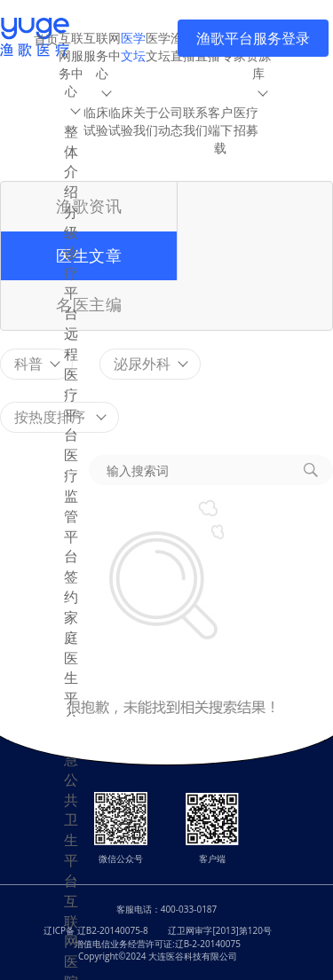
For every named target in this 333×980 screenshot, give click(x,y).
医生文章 (89, 255)
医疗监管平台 (71, 506)
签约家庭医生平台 (71, 647)
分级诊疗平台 (71, 263)
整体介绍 (71, 162)
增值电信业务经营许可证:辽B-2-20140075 (158, 944)
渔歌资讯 (89, 206)
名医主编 (89, 304)
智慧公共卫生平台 (71, 810)
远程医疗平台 (71, 384)
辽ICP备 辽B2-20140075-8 (96, 930)
